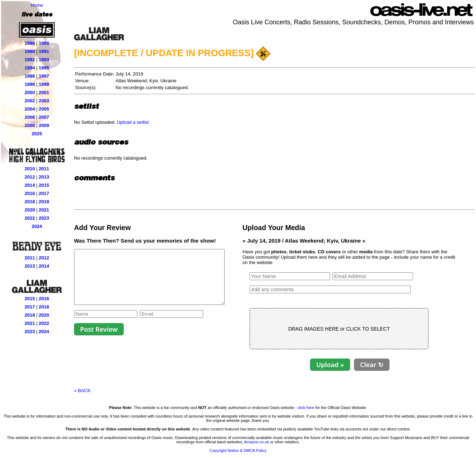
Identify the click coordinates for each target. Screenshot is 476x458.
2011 (44, 169)
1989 (44, 43)
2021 (44, 210)
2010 (30, 169)
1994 (30, 68)
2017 (44, 193)
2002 (30, 101)
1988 (30, 43)
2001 (44, 92)
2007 (44, 117)
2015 (44, 185)
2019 (44, 202)
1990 (30, 51)
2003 (44, 101)
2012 (30, 177)
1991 (44, 51)
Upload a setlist (133, 122)
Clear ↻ (390, 365)
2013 (44, 177)
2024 (37, 226)
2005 (44, 109)
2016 (30, 193)
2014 (30, 185)
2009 (44, 125)
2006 (30, 117)
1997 (44, 76)
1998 (30, 84)
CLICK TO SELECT (386, 329)
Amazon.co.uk (256, 442)
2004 (30, 109)
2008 (30, 125)
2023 (44, 218)
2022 (30, 218)
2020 (30, 210)
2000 (30, 92)
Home (37, 5)
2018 (30, 202)
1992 (30, 60)
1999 (44, 84)
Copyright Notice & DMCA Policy (238, 450)
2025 (37, 134)
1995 (44, 68)
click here (306, 408)
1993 (44, 60)
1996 (30, 76)
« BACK (82, 391)
